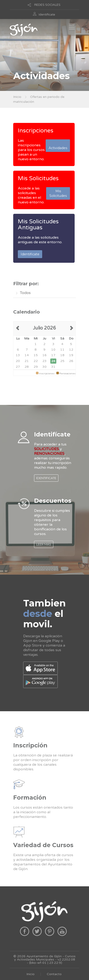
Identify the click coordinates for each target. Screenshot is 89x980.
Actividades (58, 146)
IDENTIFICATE (46, 478)
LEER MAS (44, 544)
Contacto (54, 974)
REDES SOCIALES (47, 5)
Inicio (17, 97)
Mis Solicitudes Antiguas (38, 224)
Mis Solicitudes (38, 178)
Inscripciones (36, 131)
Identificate (47, 15)
